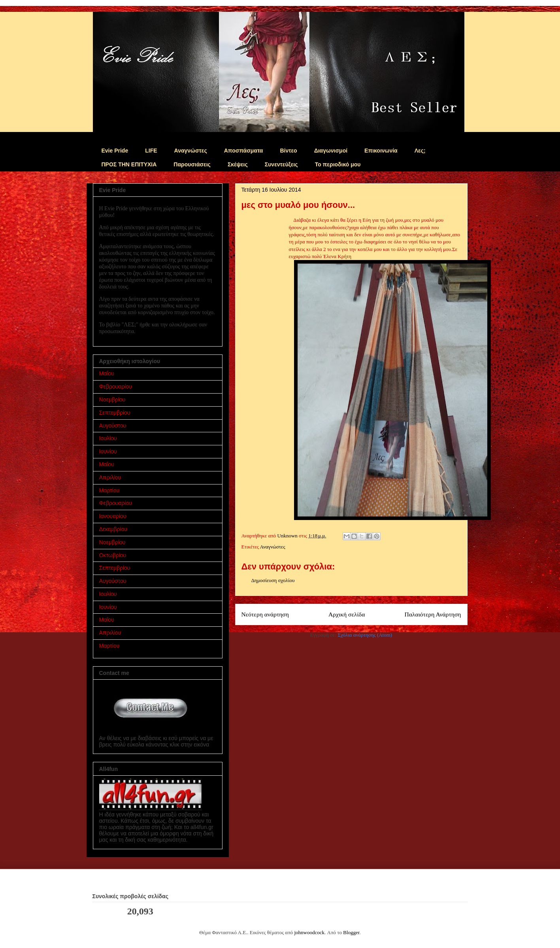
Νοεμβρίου (112, 400)
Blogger (351, 932)
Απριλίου (110, 477)
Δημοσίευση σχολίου (273, 580)
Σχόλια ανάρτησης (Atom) (365, 635)
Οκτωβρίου (113, 555)
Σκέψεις (238, 164)
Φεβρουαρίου (116, 386)
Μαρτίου (109, 490)
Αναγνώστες (191, 151)
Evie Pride (115, 151)
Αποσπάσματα (244, 151)
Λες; (420, 151)
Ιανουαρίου (113, 516)
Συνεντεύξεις (281, 164)
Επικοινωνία (381, 151)
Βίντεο (288, 151)
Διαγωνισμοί (331, 151)
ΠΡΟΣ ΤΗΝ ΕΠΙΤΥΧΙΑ (129, 164)
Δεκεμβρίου (113, 529)
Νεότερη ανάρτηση (265, 614)
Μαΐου (107, 373)
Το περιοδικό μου (338, 164)
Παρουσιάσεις (192, 164)
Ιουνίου (108, 451)
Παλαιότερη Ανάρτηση (433, 614)
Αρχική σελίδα (347, 614)
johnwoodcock (309, 932)
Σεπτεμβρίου (115, 413)
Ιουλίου (108, 438)
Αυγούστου (113, 426)
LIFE (151, 151)
